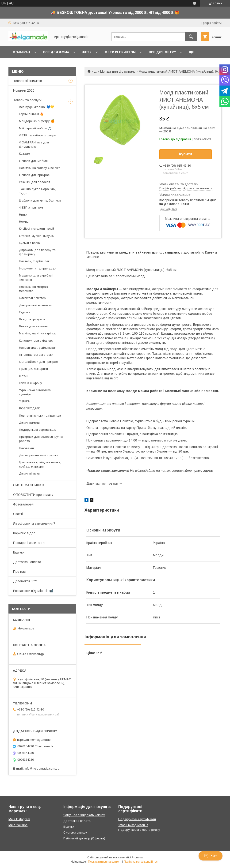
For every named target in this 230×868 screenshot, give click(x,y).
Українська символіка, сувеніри (35, 392)
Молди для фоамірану (118, 71)
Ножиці (24, 222)
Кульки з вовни (30, 243)
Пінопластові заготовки (36, 355)
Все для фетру (162, 52)
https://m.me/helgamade (34, 740)
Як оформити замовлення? (34, 524)
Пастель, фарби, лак (34, 261)
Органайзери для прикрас (38, 362)
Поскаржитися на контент (105, 862)
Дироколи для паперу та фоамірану (37, 252)
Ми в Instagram (19, 819)
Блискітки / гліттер (32, 298)
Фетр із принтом (120, 52)
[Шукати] (191, 37)
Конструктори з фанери (36, 341)
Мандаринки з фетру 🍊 (37, 121)
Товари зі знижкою (28, 81)
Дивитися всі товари (102, 483)
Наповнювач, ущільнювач (38, 348)
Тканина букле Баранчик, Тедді (37, 191)
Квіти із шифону (31, 383)
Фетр (87, 52)
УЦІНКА (24, 401)
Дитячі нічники (29, 473)
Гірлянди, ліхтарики (33, 369)
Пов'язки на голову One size (40, 168)
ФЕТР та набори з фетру (37, 135)
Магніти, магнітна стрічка (37, 333)
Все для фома (56, 52)
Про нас (19, 572)
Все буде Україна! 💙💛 (36, 107)
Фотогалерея (23, 504)
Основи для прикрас (34, 175)
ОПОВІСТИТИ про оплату (33, 495)
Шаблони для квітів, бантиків (40, 200)
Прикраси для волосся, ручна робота (41, 439)
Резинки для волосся (34, 182)
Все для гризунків (32, 319)
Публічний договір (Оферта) (84, 838)
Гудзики (25, 312)
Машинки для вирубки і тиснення (36, 278)
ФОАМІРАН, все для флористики (34, 144)
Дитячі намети (29, 423)
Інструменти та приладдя (38, 268)
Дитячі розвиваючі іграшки (39, 455)
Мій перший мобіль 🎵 (35, 128)
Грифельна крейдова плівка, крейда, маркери (40, 464)
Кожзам (25, 154)
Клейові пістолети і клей (36, 229)
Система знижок (75, 832)
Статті (18, 514)
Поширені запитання (29, 543)
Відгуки (19, 552)
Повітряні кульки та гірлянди (40, 416)
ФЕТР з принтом (31, 208)
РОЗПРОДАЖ (29, 408)
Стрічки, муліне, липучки (37, 236)
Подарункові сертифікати (38, 430)
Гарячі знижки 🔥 (31, 114)
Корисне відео (24, 533)
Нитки (23, 215)
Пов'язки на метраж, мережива (34, 289)
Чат (211, 856)
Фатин (24, 376)
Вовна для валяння (33, 326)
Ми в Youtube (18, 825)
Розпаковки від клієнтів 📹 (33, 591)
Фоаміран (21, 52)
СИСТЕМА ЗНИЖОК (29, 485)
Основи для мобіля (33, 161)
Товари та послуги (27, 100)
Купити (186, 154)
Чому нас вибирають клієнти (84, 815)
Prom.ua (137, 857)
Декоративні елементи (35, 305)
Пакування (27, 448)
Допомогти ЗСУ (25, 581)
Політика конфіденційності (142, 862)
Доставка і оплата (27, 562)
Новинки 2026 (24, 90)
